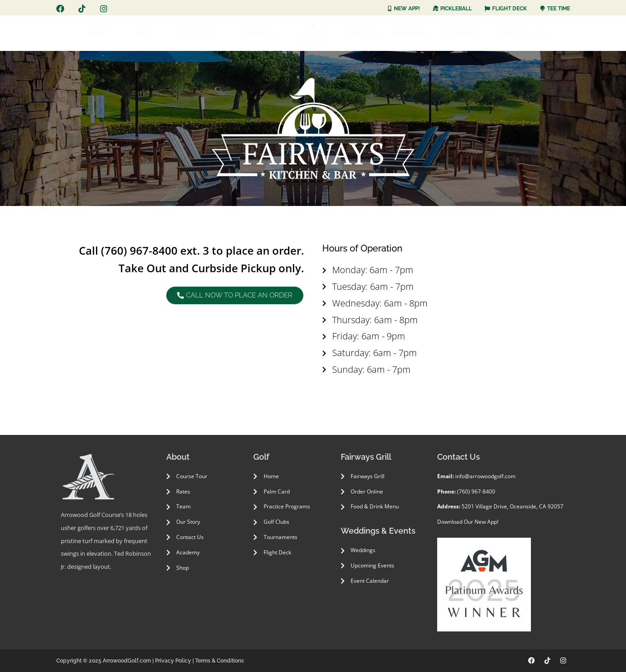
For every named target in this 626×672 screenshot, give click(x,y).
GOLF (147, 33)
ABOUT (101, 33)
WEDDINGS (412, 33)
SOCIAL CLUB (526, 33)
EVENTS (363, 33)
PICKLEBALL (467, 33)
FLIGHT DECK (202, 33)
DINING (260, 33)
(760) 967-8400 (139, 250)
